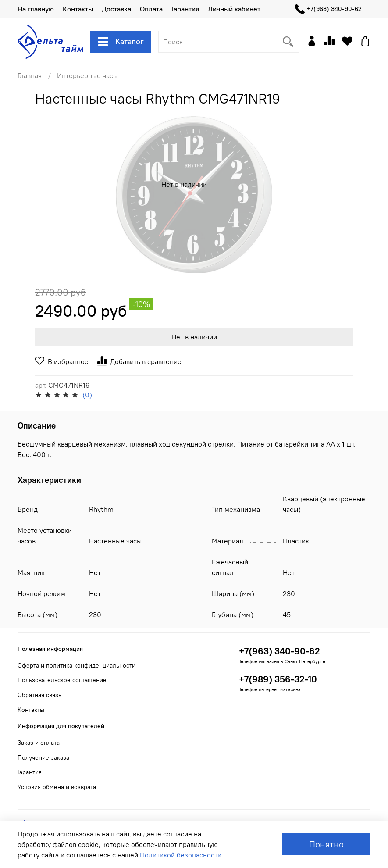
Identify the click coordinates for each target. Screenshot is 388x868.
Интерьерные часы (87, 75)
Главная (30, 75)
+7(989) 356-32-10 (278, 679)
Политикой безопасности (181, 855)
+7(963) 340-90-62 (328, 9)
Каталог (121, 42)
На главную (36, 9)
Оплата (151, 9)
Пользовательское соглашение (62, 680)
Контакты (78, 9)
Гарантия (185, 9)
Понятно (326, 844)
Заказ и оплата (39, 743)
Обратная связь (39, 695)
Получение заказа (43, 757)
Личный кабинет (234, 9)
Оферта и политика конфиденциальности (77, 665)
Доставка (116, 9)
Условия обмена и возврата (57, 787)
